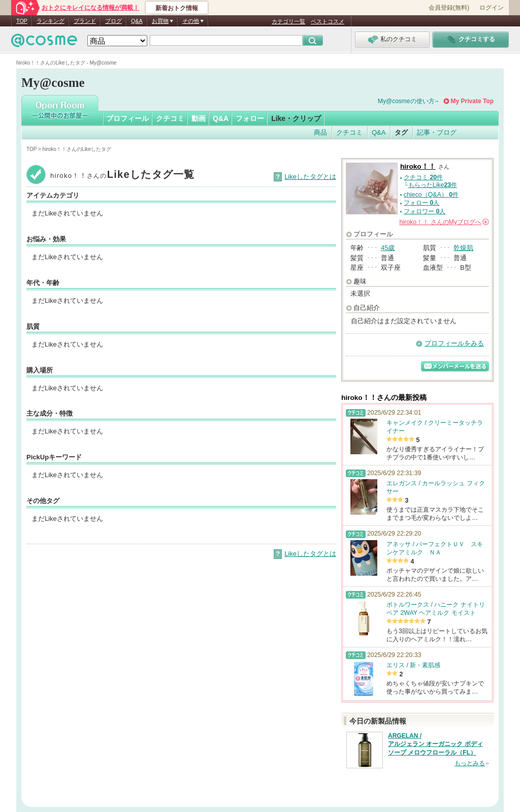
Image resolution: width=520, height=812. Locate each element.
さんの (444, 222)
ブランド (85, 21)
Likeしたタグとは (310, 177)
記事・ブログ (437, 132)
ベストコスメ (328, 21)
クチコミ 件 (423, 177)
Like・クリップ (296, 118)
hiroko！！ (418, 166)
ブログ (113, 21)
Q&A (137, 21)
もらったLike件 (433, 185)
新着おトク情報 (177, 8)
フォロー (250, 118)
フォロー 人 (421, 203)
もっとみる (470, 763)
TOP (22, 21)
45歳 (388, 248)
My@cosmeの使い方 (406, 101)
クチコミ (170, 118)
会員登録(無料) (449, 8)
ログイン (492, 8)
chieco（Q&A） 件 (431, 195)
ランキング (51, 21)
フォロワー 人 (425, 211)
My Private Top (472, 101)
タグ (401, 132)
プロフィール (127, 118)
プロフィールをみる (454, 343)
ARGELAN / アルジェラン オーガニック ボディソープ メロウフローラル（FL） (435, 744)
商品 (320, 132)
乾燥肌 (463, 248)
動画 (199, 118)
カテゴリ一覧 (288, 21)
